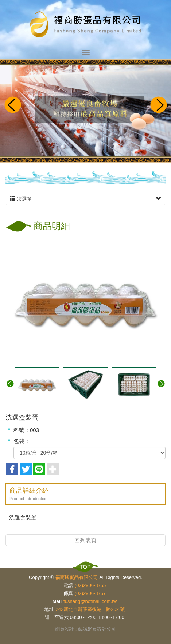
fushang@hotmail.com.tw (90, 601)
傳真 (68, 593)
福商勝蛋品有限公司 (86, 25)
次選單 (85, 199)
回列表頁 (86, 540)
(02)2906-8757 (90, 593)
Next (159, 105)
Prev (12, 105)
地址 (49, 609)
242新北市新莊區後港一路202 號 (90, 609)
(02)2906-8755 (90, 585)
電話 (68, 585)
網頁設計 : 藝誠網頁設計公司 (85, 629)
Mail (57, 601)
